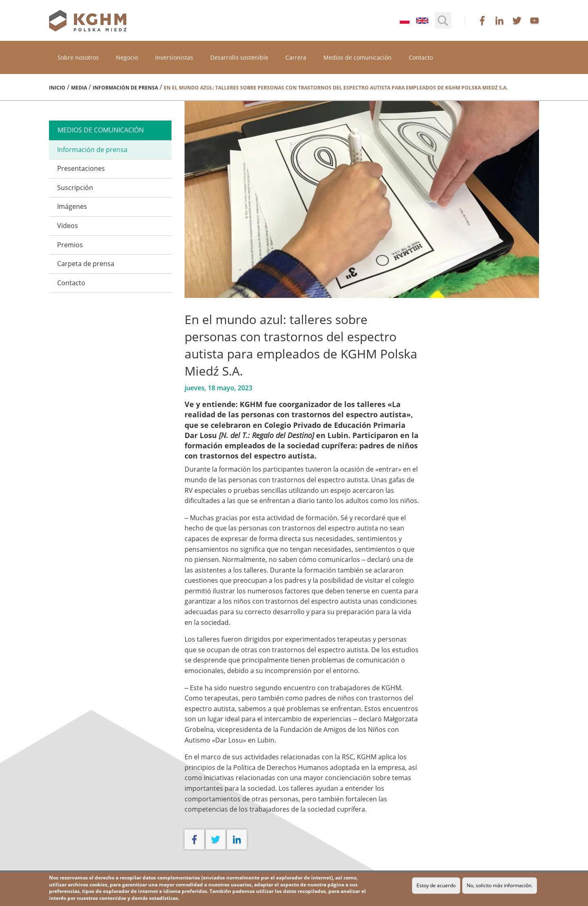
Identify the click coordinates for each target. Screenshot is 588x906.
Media (79, 88)
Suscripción (75, 188)
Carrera (296, 57)
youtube (535, 20)
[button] (443, 20)
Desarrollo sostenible (239, 57)
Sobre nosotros (78, 57)
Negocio (127, 57)
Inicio (57, 88)
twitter (517, 20)
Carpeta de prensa (86, 264)
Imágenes (72, 206)
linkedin (499, 20)
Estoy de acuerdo (436, 885)
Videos (68, 226)
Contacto (421, 57)
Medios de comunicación (357, 57)
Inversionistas (174, 57)
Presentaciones (81, 168)
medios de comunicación (101, 130)
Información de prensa (125, 88)
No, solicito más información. (500, 885)
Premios (70, 245)
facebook (482, 20)
